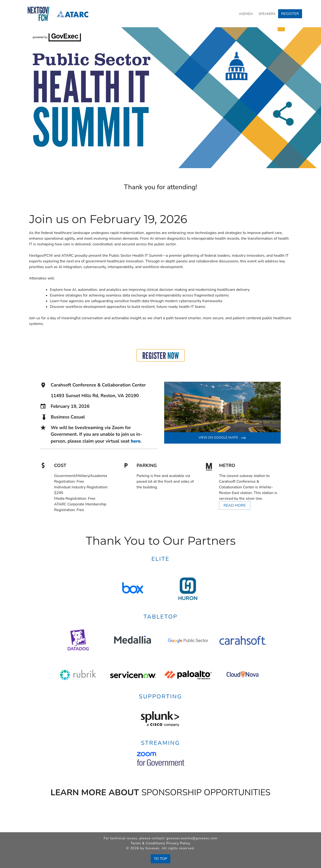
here (136, 441)
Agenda (246, 14)
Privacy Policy (178, 843)
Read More (235, 505)
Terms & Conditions (147, 843)
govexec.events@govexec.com (192, 838)
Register (290, 14)
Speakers (267, 14)
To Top (160, 859)
